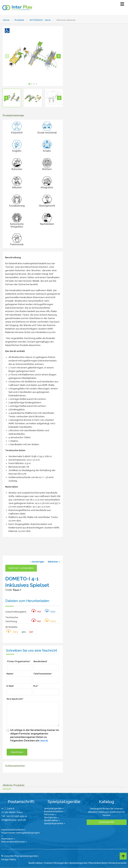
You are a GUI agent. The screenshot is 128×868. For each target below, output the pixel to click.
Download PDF (107, 822)
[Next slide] (58, 56)
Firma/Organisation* (19, 661)
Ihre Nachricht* (15, 699)
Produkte (19, 20)
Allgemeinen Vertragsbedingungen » (20, 834)
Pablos (13, 859)
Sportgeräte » (51, 817)
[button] (12, 98)
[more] (44, 741)
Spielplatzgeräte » (54, 808)
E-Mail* (10, 686)
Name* (10, 674)
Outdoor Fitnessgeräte (56, 863)
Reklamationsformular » (14, 842)
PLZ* (36, 686)
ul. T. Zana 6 (8, 808)
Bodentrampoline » (54, 811)
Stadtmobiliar (35, 863)
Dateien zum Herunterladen (27, 601)
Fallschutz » (50, 814)
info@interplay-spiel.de (14, 820)
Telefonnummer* (43, 674)
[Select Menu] (122, 5)
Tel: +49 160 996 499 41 (14, 816)
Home (6, 20)
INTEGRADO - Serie (40, 20)
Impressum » (8, 839)
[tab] (29, 84)
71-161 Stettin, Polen (12, 812)
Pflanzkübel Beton (98, 863)
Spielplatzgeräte (78, 863)
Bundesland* (40, 661)
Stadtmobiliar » (52, 820)
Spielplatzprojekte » (55, 823)
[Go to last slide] (6, 98)
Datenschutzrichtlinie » (13, 830)
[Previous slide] (7, 56)
